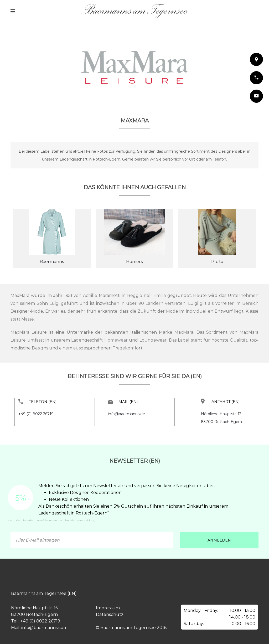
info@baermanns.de (126, 414)
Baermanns (52, 262)
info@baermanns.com (44, 628)
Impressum (108, 608)
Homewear (116, 340)
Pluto (217, 262)
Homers (134, 262)
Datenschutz (110, 614)
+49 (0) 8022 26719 (36, 414)
